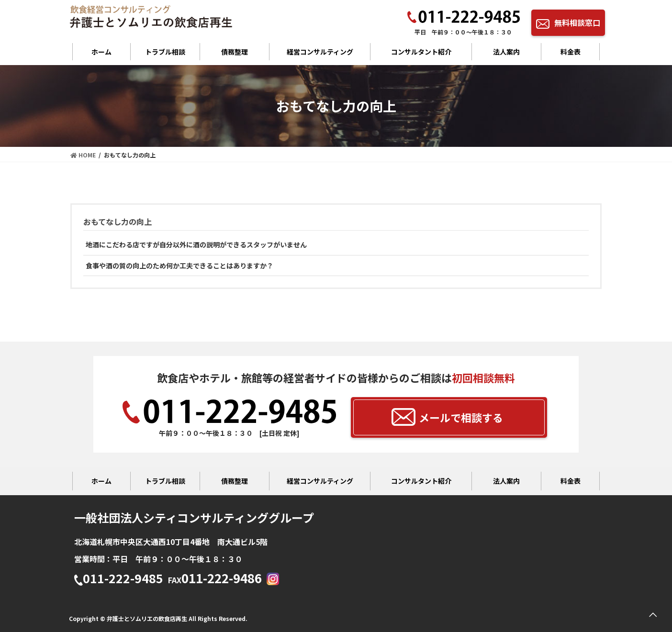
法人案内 (506, 52)
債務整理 (235, 52)
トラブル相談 (165, 52)
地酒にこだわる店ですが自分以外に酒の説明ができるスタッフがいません (196, 244)
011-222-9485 (119, 579)
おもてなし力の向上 (118, 222)
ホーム (101, 52)
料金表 (571, 52)
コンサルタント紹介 (421, 52)
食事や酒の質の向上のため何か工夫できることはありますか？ (179, 266)
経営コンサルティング (320, 52)
